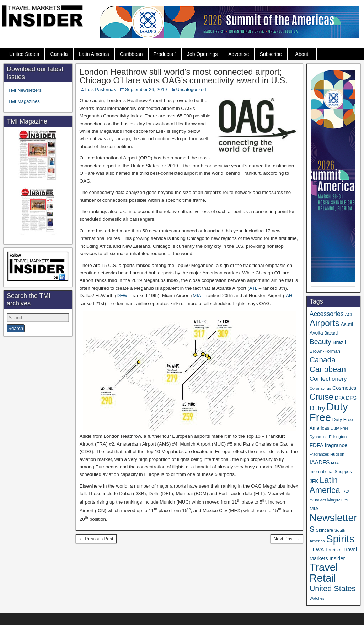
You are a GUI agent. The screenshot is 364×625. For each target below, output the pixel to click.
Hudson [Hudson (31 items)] (337, 454)
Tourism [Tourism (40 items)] (333, 550)
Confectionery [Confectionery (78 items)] (328, 379)
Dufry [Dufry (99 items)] (317, 408)
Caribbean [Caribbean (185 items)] (328, 369)
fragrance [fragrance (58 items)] (336, 445)
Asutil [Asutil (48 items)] (347, 324)
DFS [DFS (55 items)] (351, 398)
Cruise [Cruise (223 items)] (322, 397)
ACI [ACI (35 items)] (348, 315)
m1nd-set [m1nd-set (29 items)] (318, 500)
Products (163, 54)
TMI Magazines (24, 101)
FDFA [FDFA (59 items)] (317, 445)
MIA (197, 296)
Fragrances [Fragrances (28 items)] (319, 454)
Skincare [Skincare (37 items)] (325, 530)
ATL (253, 288)
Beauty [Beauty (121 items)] (320, 342)
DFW (122, 296)
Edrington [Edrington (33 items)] (338, 437)
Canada (59, 54)
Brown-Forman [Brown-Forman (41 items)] (325, 351)
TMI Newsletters (25, 90)
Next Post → (287, 539)
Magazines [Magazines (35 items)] (338, 500)
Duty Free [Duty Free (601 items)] (329, 412)
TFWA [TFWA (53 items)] (317, 550)
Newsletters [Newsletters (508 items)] (333, 523)
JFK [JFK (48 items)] (314, 481)
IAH (288, 296)
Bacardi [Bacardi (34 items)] (331, 333)
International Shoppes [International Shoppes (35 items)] (331, 472)
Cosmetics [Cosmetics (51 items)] (344, 388)
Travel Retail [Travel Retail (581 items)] (324, 573)
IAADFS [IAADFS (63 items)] (320, 463)
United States (24, 54)
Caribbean (131, 54)
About (302, 54)
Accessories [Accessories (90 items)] (327, 314)
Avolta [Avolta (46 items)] (316, 333)
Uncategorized (191, 90)
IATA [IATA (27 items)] (335, 463)
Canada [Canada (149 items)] (323, 360)
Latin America (94, 54)
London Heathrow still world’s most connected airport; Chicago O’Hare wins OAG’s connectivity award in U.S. (184, 76)
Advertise (239, 54)
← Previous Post (96, 539)
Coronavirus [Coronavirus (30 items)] (320, 388)
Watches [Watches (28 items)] (317, 598)
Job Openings (202, 54)
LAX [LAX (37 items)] (346, 492)
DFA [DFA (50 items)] (340, 398)
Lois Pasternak (101, 90)
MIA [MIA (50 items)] (314, 509)
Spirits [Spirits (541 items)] (341, 539)
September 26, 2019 (146, 90)
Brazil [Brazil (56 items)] (339, 342)
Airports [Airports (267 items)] (325, 323)
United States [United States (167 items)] (333, 589)
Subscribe (271, 54)
